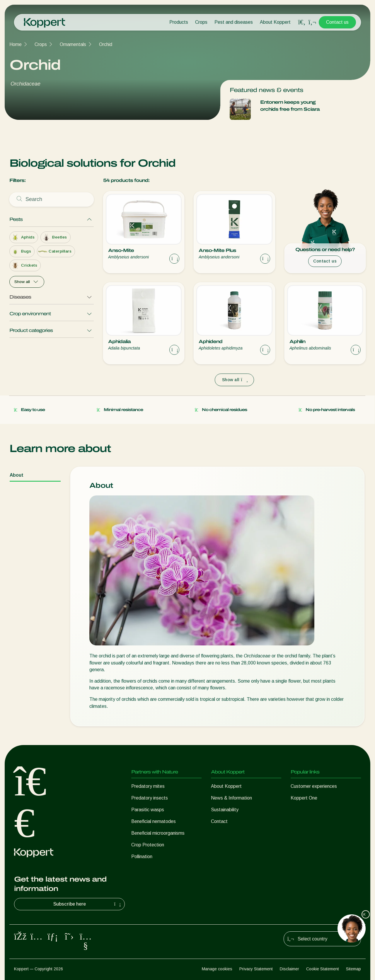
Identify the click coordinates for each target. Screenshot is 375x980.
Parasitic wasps (148, 810)
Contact (219, 821)
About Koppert (275, 22)
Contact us (337, 22)
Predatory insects (150, 798)
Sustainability (225, 810)
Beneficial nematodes (154, 821)
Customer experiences (314, 786)
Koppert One (304, 798)
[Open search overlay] (302, 22)
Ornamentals (73, 44)
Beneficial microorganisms (158, 833)
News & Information (231, 798)
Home (16, 44)
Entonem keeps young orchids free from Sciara (290, 106)
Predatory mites (148, 786)
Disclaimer (289, 969)
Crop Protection (148, 845)
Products (179, 22)
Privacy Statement (256, 969)
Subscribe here (88, 904)
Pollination (142, 857)
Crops (201, 22)
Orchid (106, 44)
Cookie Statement (323, 969)
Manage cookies (217, 969)
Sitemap (353, 969)
